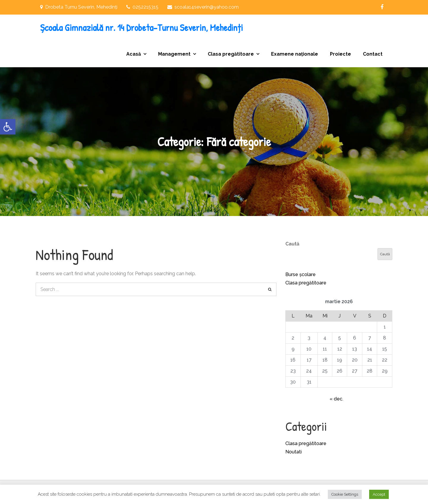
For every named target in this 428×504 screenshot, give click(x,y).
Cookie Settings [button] (345, 494)
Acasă (134, 54)
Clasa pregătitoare (231, 54)
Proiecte (340, 54)
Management (174, 54)
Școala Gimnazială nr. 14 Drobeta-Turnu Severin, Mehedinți (141, 28)
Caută (292, 244)
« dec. (336, 399)
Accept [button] (379, 494)
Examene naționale (295, 54)
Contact (373, 54)
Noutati (294, 452)
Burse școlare (300, 274)
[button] (8, 127)
